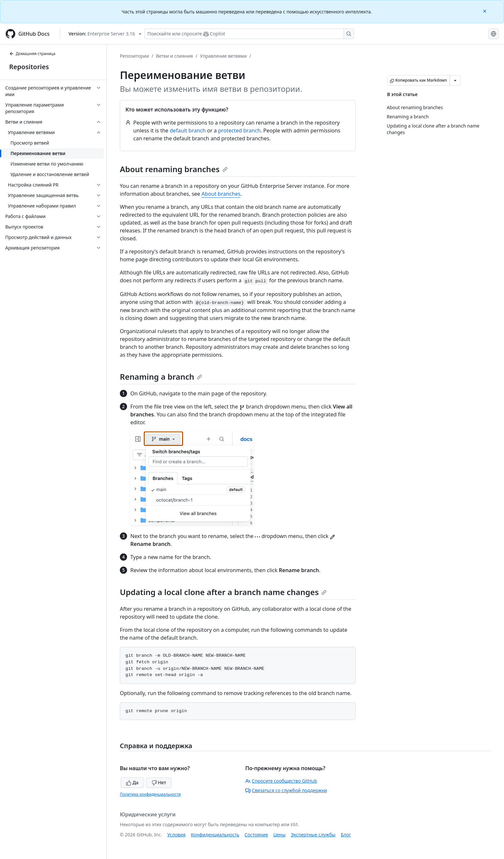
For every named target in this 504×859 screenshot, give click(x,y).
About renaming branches (174, 169)
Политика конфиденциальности (150, 794)
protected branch (239, 130)
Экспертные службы (313, 835)
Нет (159, 782)
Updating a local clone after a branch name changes (223, 592)
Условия (177, 835)
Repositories (29, 67)
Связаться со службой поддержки (286, 790)
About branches (221, 194)
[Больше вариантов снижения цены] (455, 80)
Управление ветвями (223, 56)
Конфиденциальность (215, 835)
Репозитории (134, 56)
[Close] (485, 11)
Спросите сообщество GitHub (281, 781)
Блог (346, 835)
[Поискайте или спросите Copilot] (249, 34)
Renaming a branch (161, 377)
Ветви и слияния (174, 56)
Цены (280, 835)
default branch (188, 130)
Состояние (256, 835)
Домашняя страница (32, 54)
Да (132, 782)
